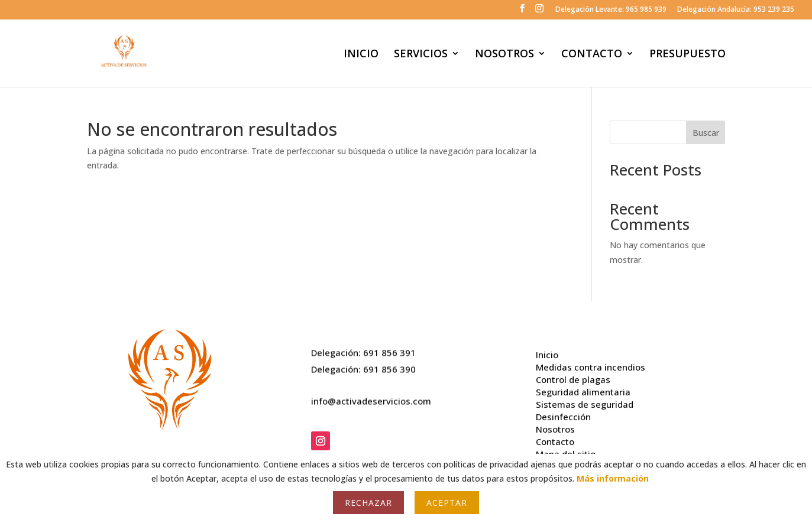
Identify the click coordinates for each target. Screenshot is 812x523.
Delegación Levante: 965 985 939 (611, 10)
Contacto (555, 437)
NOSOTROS (504, 55)
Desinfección (563, 412)
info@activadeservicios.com (371, 399)
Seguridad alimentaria (583, 388)
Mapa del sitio (566, 450)
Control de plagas (573, 375)
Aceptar (447, 503)
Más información (613, 478)
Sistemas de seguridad (585, 400)
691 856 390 (389, 366)
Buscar (706, 133)
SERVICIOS (421, 55)
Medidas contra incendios (591, 363)
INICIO (361, 55)
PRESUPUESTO (688, 55)
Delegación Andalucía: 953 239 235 (736, 10)
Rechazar (368, 503)
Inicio (547, 350)
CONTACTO (592, 55)
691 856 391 (389, 350)
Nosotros (555, 425)
